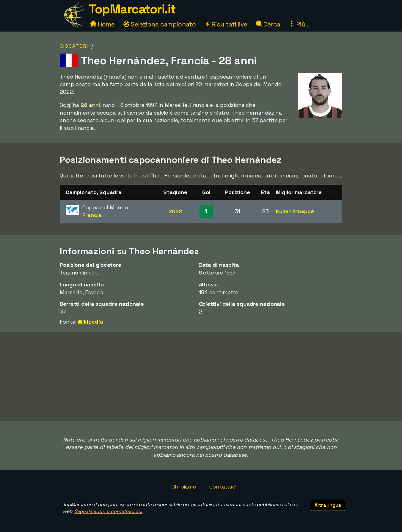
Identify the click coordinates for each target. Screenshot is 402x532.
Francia (92, 215)
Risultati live (226, 24)
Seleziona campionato (160, 24)
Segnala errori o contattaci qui (108, 511)
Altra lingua (328, 505)
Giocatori (74, 46)
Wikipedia (90, 322)
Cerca (268, 24)
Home (103, 24)
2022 (175, 211)
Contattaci (223, 487)
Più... (299, 24)
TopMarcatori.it (132, 9)
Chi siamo (184, 487)
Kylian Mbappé (295, 211)
